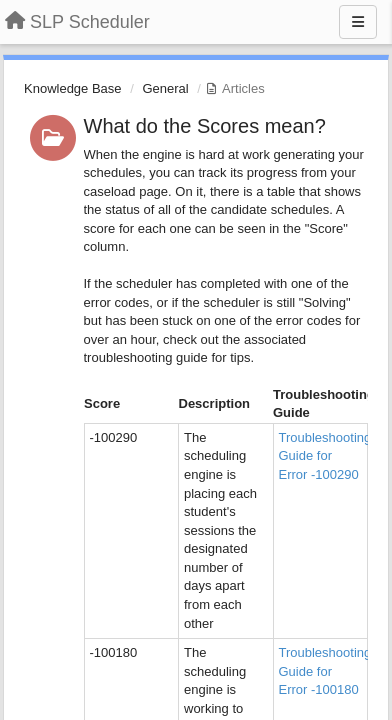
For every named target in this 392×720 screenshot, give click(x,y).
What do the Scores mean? (205, 126)
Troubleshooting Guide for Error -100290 (325, 456)
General (165, 88)
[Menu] (358, 22)
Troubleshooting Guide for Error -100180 (325, 671)
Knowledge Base (73, 88)
